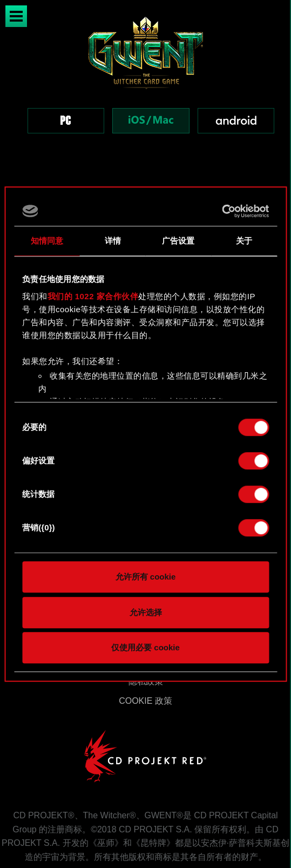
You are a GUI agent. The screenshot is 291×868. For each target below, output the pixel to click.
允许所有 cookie (146, 577)
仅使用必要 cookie (145, 647)
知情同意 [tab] (47, 241)
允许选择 (146, 612)
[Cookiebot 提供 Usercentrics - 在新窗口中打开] (222, 211)
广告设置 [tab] (178, 241)
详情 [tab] (113, 241)
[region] (145, 87)
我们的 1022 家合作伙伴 (93, 296)
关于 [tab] (244, 241)
